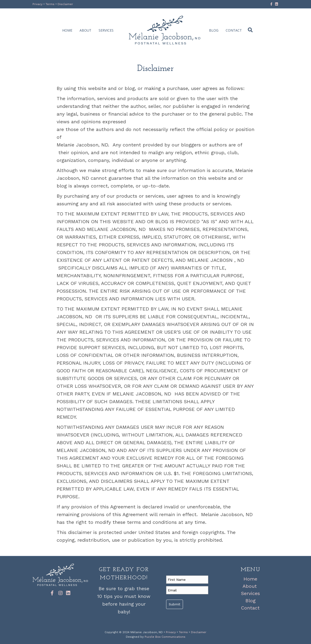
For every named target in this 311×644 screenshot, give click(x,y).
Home (67, 30)
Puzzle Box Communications (165, 637)
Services (106, 30)
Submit (175, 604)
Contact (234, 30)
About (85, 30)
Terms (51, 4)
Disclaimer (65, 4)
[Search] (249, 30)
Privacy (38, 4)
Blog (214, 30)
